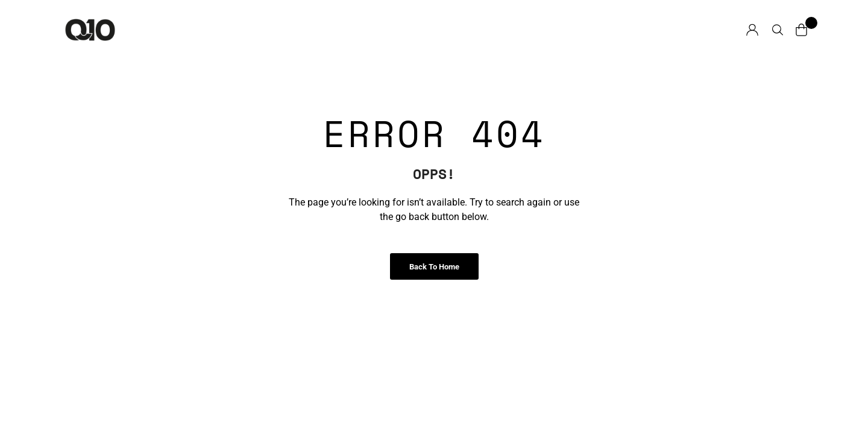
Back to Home (434, 267)
